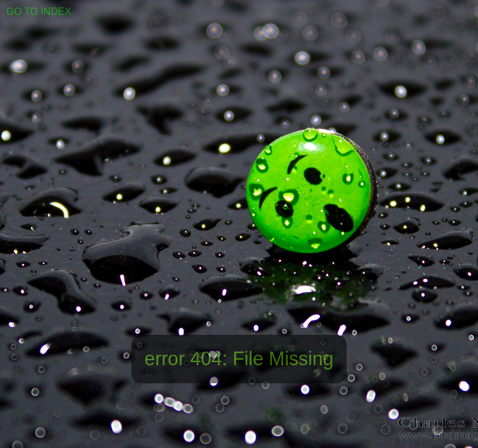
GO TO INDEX (39, 12)
